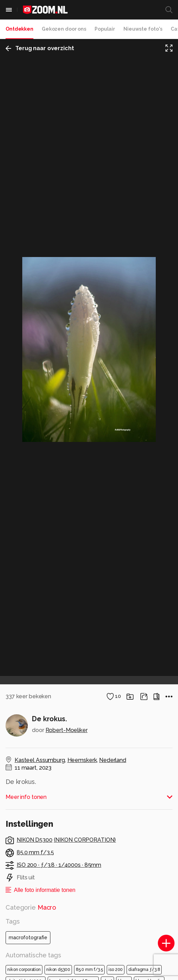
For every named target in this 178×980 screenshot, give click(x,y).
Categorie (31, 907)
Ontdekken (19, 29)
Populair (105, 29)
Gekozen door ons (64, 29)
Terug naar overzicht (40, 48)
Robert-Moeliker (67, 730)
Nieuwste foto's (143, 29)
